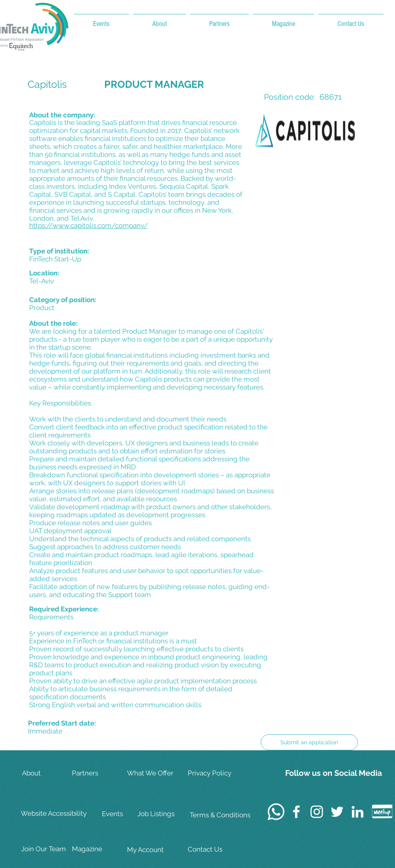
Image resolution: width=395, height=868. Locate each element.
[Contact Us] (214, 849)
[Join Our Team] (46, 849)
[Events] (127, 814)
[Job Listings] (163, 814)
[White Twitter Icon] (337, 812)
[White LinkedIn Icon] (357, 812)
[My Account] (152, 850)
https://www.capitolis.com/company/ (88, 225)
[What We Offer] (152, 773)
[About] (47, 773)
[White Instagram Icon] (317, 812)
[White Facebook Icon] (296, 812)
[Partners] (97, 773)
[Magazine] (97, 849)
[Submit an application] (309, 742)
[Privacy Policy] (214, 773)
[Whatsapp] (276, 812)
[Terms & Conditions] (220, 815)
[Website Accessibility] (55, 814)
